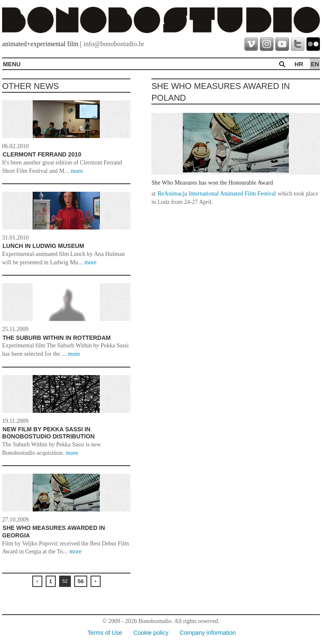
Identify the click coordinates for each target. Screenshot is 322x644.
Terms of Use (105, 633)
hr (299, 64)
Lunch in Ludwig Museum (43, 246)
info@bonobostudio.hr (114, 44)
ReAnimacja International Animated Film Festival (217, 193)
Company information (208, 633)
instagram (267, 44)
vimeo (251, 44)
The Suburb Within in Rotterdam (57, 338)
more (77, 171)
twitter (298, 44)
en (315, 64)
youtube (282, 44)
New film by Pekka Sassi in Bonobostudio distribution (48, 433)
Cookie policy (151, 633)
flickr (313, 44)
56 (81, 581)
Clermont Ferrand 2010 (42, 154)
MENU (12, 64)
